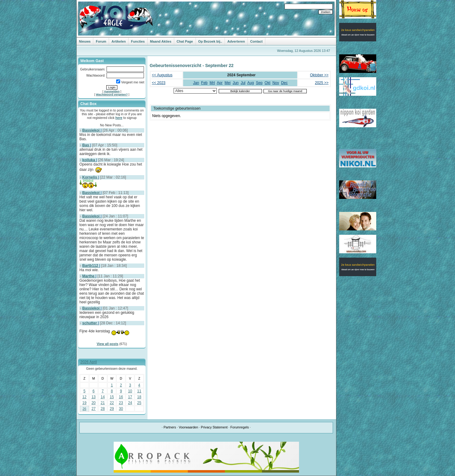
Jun (236, 83)
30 (121, 409)
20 (93, 403)
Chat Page (185, 41)
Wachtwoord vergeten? (112, 95)
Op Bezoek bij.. (210, 41)
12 (84, 397)
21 (103, 403)
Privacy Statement (214, 427)
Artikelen (119, 41)
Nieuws (85, 41)
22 (112, 403)
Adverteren (236, 41)
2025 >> (322, 83)
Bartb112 (91, 266)
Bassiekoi (91, 130)
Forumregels (240, 427)
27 (93, 409)
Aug (251, 83)
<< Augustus (162, 75)
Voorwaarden (189, 427)
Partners (170, 427)
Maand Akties (161, 41)
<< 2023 (159, 83)
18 (139, 397)
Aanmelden (112, 91)
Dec (284, 83)
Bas (86, 145)
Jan (196, 83)
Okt (268, 83)
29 (112, 409)
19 (84, 403)
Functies (138, 41)
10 (130, 391)
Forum (101, 41)
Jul (243, 83)
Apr (220, 83)
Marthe (89, 276)
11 (139, 391)
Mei (227, 83)
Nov (276, 83)
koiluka (89, 160)
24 (130, 403)
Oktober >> (319, 75)
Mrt (212, 83)
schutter (90, 323)
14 (103, 397)
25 (139, 403)
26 (84, 409)
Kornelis (90, 177)
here (119, 118)
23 (121, 403)
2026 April (88, 362)
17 (130, 397)
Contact (256, 41)
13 (93, 397)
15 (112, 397)
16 (121, 397)
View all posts (107, 344)
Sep (259, 83)
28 (103, 409)
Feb (204, 83)
